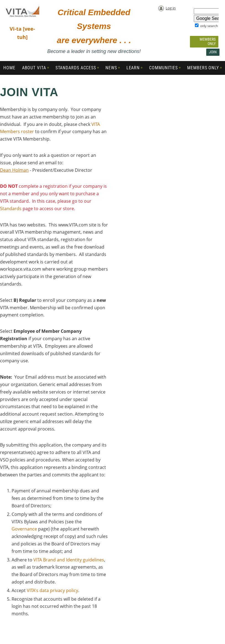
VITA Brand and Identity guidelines (69, 560)
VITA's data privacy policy (52, 590)
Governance (24, 529)
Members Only (208, 41)
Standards (11, 208)
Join (213, 52)
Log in (171, 8)
